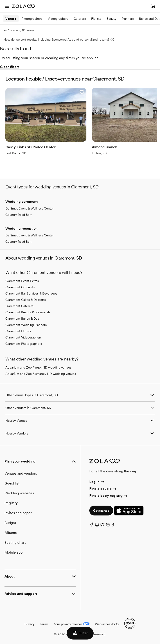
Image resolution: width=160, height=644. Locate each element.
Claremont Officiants (20, 287)
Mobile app (14, 552)
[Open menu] (7, 6)
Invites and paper (18, 513)
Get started (101, 511)
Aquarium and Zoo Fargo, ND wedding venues (38, 367)
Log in (97, 482)
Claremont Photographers (24, 344)
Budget (10, 523)
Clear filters (10, 67)
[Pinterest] (97, 526)
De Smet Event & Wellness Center (30, 208)
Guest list (12, 483)
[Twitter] (102, 526)
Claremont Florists (18, 331)
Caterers (80, 19)
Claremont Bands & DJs (22, 319)
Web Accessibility (0, 0)
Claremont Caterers (19, 306)
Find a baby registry (109, 496)
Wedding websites (19, 493)
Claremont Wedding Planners (26, 325)
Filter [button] (80, 633)
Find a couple (103, 489)
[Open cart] (153, 6)
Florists (96, 19)
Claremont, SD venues (19, 31)
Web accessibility (107, 624)
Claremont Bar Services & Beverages (31, 293)
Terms (44, 624)
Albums (11, 533)
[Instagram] (108, 526)
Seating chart (15, 542)
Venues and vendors (21, 473)
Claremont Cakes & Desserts (26, 300)
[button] (82, 92)
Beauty (111, 19)
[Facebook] (92, 526)
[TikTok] (113, 526)
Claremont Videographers (24, 337)
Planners (128, 19)
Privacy (29, 624)
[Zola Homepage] (23, 6)
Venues (11, 19)
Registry (11, 503)
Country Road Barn (19, 215)
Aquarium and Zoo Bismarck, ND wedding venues (41, 374)
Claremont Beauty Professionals (28, 312)
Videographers (58, 19)
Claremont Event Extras (22, 281)
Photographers (32, 19)
